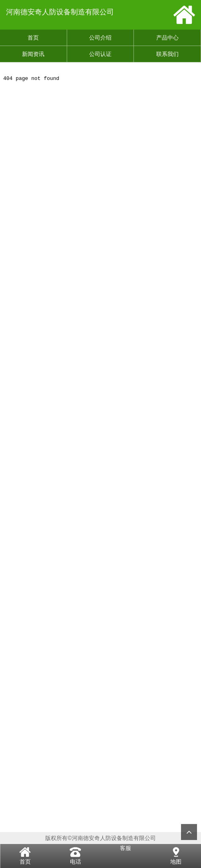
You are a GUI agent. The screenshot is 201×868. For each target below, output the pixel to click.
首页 (33, 38)
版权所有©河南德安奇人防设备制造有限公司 (100, 838)
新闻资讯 (33, 54)
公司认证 (100, 54)
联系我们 (167, 54)
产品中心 (167, 38)
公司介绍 (100, 38)
